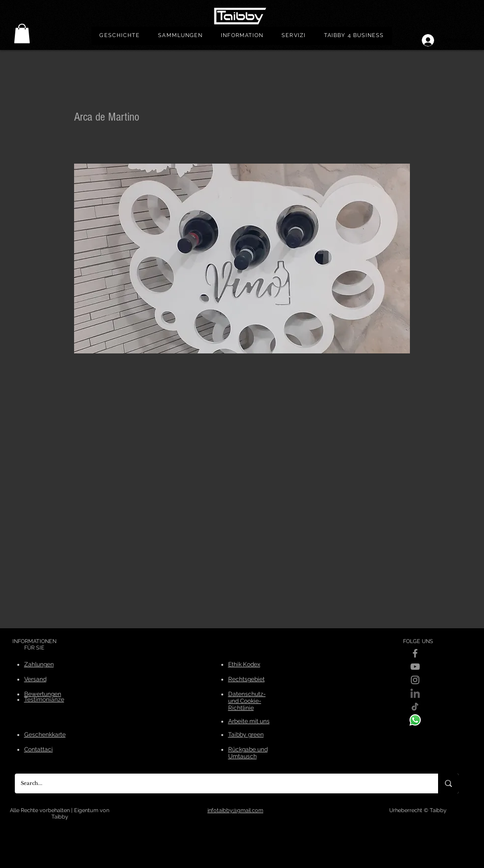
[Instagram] (415, 680)
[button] (181, 36)
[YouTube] (415, 667)
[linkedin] (415, 693)
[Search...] (219, 783)
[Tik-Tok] (415, 707)
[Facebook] (415, 653)
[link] (22, 33)
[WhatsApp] (415, 720)
